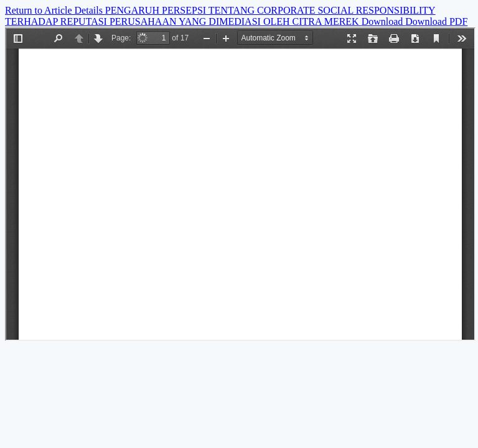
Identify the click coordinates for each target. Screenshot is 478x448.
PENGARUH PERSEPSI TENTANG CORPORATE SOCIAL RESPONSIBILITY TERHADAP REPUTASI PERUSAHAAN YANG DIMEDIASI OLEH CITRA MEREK (220, 16)
